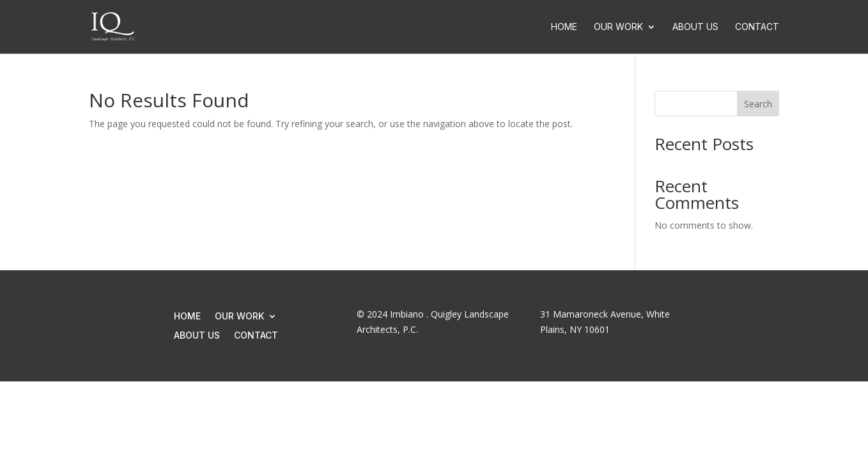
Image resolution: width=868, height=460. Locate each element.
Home (564, 27)
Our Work (618, 27)
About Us (695, 27)
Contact (757, 27)
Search (758, 104)
